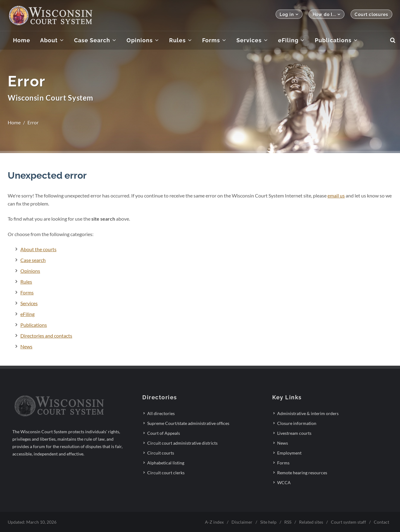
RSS (288, 522)
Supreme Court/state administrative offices (188, 423)
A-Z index (214, 522)
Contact (381, 522)
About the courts (38, 249)
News (26, 346)
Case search (33, 260)
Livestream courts (294, 433)
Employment (289, 453)
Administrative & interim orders (308, 413)
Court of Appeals (164, 433)
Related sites (311, 522)
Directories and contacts (46, 336)
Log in (289, 14)
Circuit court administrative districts (182, 443)
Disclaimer (242, 522)
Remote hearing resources (302, 473)
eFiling (27, 314)
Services (29, 303)
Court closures (371, 15)
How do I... (327, 14)
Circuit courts (161, 453)
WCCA (284, 482)
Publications (34, 325)
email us (336, 195)
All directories (161, 413)
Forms (27, 292)
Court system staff (348, 522)
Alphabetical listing (166, 463)
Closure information (297, 423)
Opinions (30, 271)
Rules (26, 282)
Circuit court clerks (166, 473)
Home (14, 122)
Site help (268, 522)
